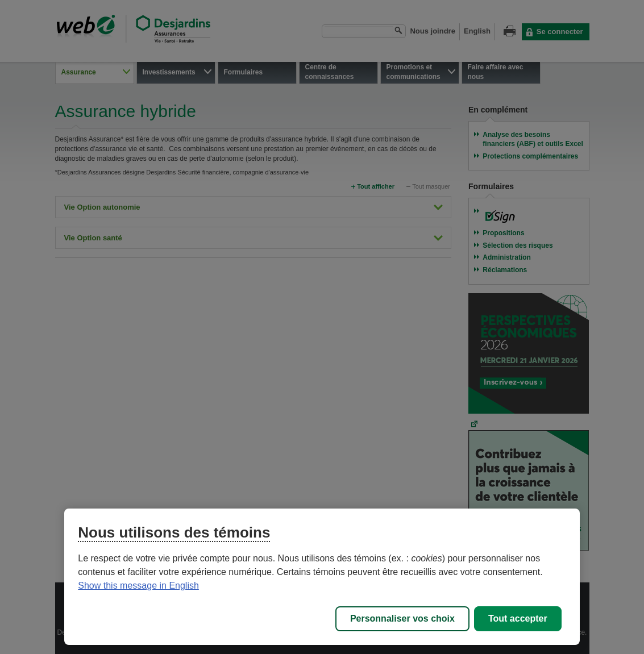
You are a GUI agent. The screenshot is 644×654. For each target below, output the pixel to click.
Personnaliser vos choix (402, 618)
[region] (322, 577)
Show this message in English (138, 586)
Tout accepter (518, 618)
